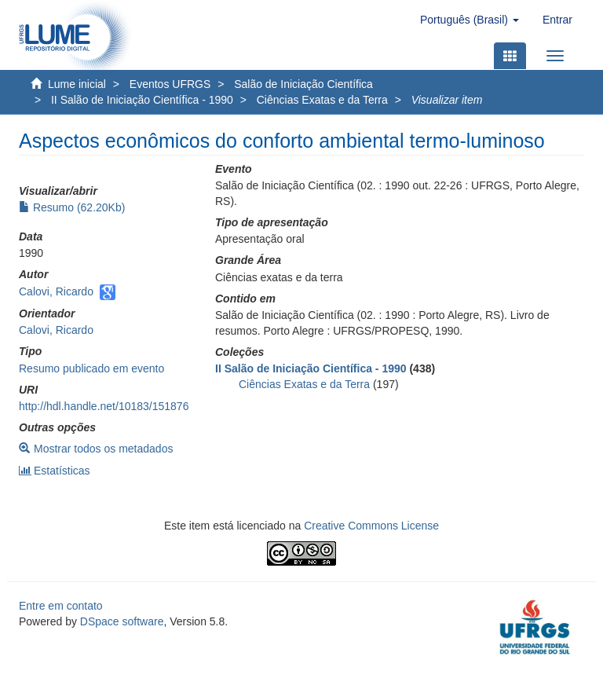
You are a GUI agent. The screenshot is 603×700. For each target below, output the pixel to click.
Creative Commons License (371, 526)
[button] (470, 20)
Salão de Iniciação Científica (303, 84)
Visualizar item (447, 100)
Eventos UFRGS (170, 84)
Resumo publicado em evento (91, 368)
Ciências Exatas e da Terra (322, 100)
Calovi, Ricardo (56, 291)
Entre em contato (61, 606)
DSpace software (122, 621)
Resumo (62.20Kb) (72, 207)
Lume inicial (77, 84)
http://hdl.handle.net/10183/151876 (104, 406)
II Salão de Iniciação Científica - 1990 (142, 100)
